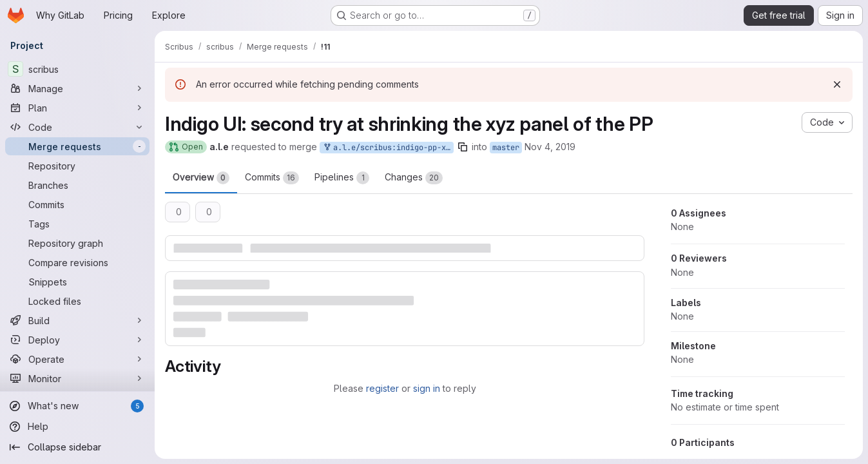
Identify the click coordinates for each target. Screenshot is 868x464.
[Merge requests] (77, 146)
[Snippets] (77, 282)
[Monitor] (77, 378)
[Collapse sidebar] (77, 447)
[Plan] (77, 108)
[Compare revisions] (77, 262)
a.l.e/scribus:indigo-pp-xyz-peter (388, 148)
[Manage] (77, 88)
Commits (272, 178)
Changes (414, 178)
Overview (201, 178)
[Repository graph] (77, 243)
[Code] (77, 127)
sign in (427, 388)
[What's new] (77, 406)
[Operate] (77, 359)
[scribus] (77, 69)
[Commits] (77, 204)
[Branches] (77, 185)
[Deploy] (77, 340)
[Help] (77, 427)
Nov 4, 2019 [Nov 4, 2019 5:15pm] (550, 147)
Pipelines (342, 178)
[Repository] (77, 166)
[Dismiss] (837, 84)
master (506, 148)
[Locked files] (77, 301)
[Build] (77, 320)
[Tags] (77, 224)
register (382, 388)
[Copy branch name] (463, 147)
